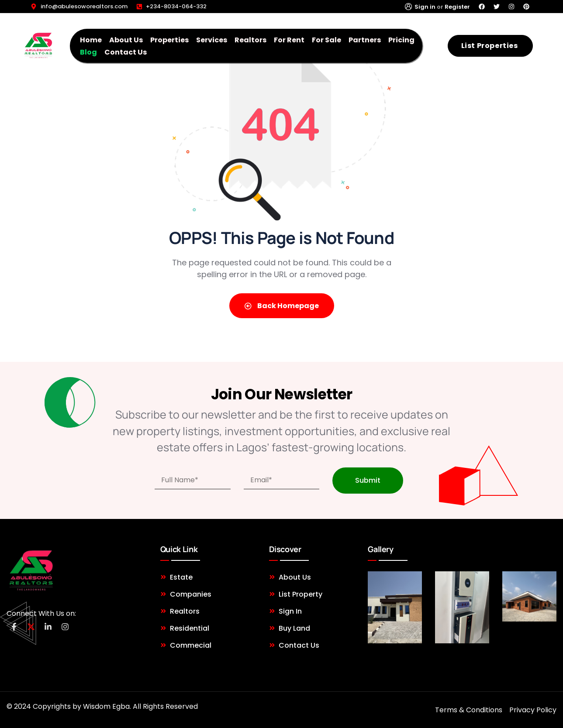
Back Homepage (282, 306)
